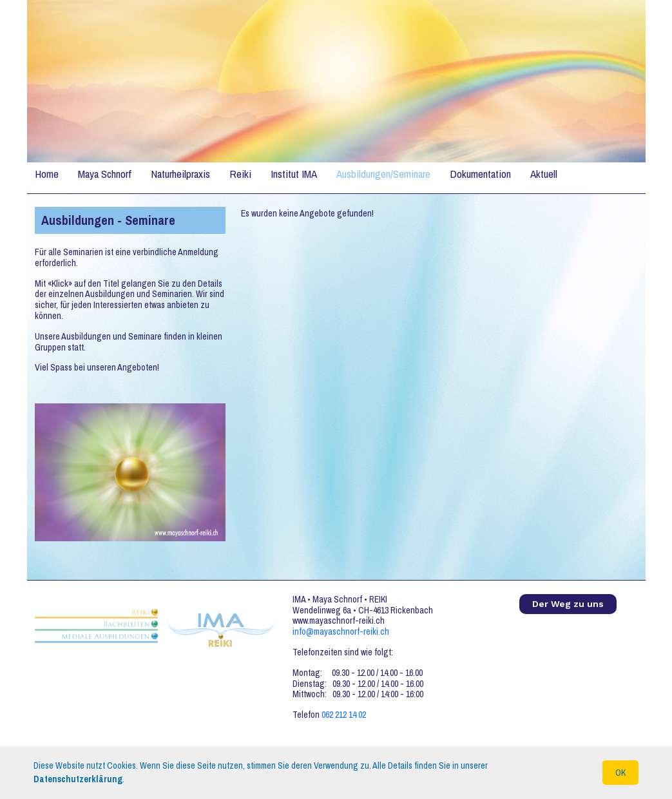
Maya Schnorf (105, 174)
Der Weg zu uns (568, 604)
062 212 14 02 (344, 715)
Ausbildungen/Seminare (383, 174)
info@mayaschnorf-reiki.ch (341, 631)
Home (47, 174)
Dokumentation (480, 174)
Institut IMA (294, 174)
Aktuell (544, 174)
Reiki (240, 174)
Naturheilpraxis (180, 174)
